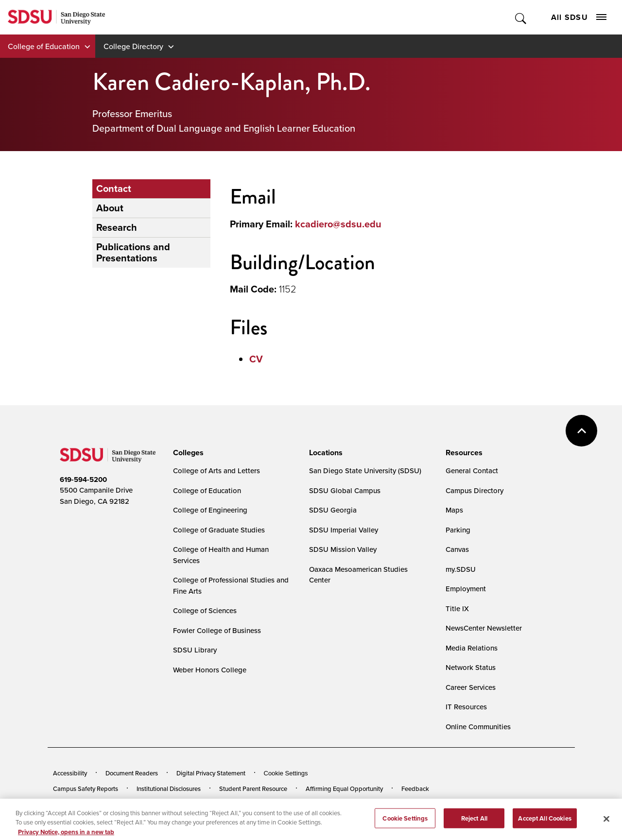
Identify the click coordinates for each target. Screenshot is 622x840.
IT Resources (466, 707)
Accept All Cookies (544, 823)
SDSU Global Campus (345, 490)
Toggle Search (521, 17)
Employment (466, 589)
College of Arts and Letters (216, 471)
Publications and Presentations (133, 252)
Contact (114, 189)
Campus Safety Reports (86, 789)
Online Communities (478, 727)
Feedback (415, 789)
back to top (581, 431)
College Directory (133, 46)
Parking (458, 530)
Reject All (474, 823)
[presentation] (187, 453)
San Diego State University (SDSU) (365, 471)
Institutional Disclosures (169, 789)
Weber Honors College (210, 670)
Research (117, 227)
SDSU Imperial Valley (344, 530)
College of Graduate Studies (219, 530)
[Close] (606, 823)
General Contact (472, 471)
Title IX (457, 609)
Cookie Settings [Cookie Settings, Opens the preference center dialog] (405, 823)
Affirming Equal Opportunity (344, 789)
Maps (454, 510)
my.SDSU (461, 569)
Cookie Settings (286, 773)
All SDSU (579, 17)
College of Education (44, 46)
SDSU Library (195, 650)
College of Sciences (205, 610)
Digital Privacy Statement (211, 773)
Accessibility (70, 773)
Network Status (471, 667)
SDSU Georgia (333, 510)
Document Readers (132, 773)
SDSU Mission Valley (343, 549)
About (110, 208)
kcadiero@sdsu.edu (338, 224)
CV (256, 359)
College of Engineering (210, 510)
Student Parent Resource (253, 789)
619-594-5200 (83, 480)
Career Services (471, 687)
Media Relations (472, 648)
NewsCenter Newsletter (484, 628)
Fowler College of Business (217, 630)
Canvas (457, 549)
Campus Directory (475, 490)
